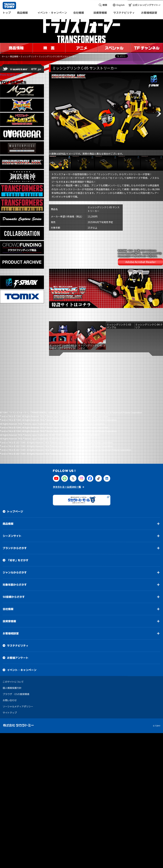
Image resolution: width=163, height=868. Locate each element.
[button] (53, 114)
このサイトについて (13, 617)
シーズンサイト (12, 472)
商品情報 (14, 56)
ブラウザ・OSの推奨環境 (16, 630)
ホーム (5, 56)
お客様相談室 (11, 569)
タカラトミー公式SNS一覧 (67, 423)
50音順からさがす (14, 533)
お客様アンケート (18, 593)
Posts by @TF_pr (10, 75)
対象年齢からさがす (15, 520)
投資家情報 (9, 557)
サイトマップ (10, 648)
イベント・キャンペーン (22, 606)
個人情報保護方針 (12, 624)
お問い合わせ (10, 636)
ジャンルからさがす (15, 508)
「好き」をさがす (18, 496)
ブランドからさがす (15, 484)
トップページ (15, 447)
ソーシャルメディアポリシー (18, 642)
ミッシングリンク (28, 56)
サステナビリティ (18, 581)
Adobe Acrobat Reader (141, 250)
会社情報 (8, 545)
